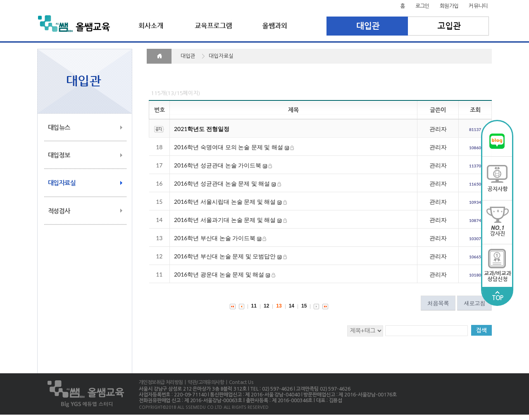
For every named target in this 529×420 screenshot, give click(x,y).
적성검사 (59, 211)
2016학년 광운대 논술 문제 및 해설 (219, 274)
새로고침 (474, 303)
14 (292, 306)
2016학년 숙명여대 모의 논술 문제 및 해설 (229, 147)
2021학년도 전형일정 (202, 129)
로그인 (422, 6)
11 (254, 306)
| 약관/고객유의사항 (203, 382)
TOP (498, 296)
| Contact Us (239, 382)
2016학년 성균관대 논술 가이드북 (218, 165)
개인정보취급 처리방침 (161, 382)
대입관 (367, 26)
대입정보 (59, 155)
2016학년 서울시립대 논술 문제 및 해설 (225, 202)
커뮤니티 (478, 6)
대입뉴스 (59, 128)
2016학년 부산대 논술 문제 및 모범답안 (225, 256)
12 (266, 306)
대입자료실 (62, 183)
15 (304, 306)
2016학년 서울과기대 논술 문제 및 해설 (225, 220)
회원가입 (449, 6)
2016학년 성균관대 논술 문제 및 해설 (222, 183)
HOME (159, 56)
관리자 (438, 129)
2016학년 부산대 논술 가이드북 (215, 238)
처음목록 (438, 303)
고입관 (449, 26)
